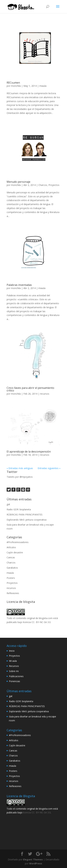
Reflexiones (13, 593)
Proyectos (54, 185)
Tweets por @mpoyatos (20, 477)
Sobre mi (14, 671)
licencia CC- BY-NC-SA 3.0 (37, 622)
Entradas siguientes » (49, 468)
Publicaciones (16, 676)
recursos (45, 394)
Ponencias (15, 681)
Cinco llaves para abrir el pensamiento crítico (30, 389)
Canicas (11, 557)
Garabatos (12, 568)
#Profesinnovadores (18, 542)
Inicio (12, 651)
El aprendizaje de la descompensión (29, 452)
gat (8, 504)
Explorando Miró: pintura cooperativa (27, 520)
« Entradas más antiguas (20, 468)
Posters (11, 578)
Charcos (43, 185)
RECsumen (13, 83)
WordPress (36, 863)
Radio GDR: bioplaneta (19, 509)
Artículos (11, 547)
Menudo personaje (18, 182)
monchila (16, 86)
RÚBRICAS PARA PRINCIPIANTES (25, 515)
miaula (43, 86)
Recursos (14, 666)
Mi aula (13, 661)
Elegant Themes (33, 859)
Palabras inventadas (19, 285)
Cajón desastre (15, 552)
